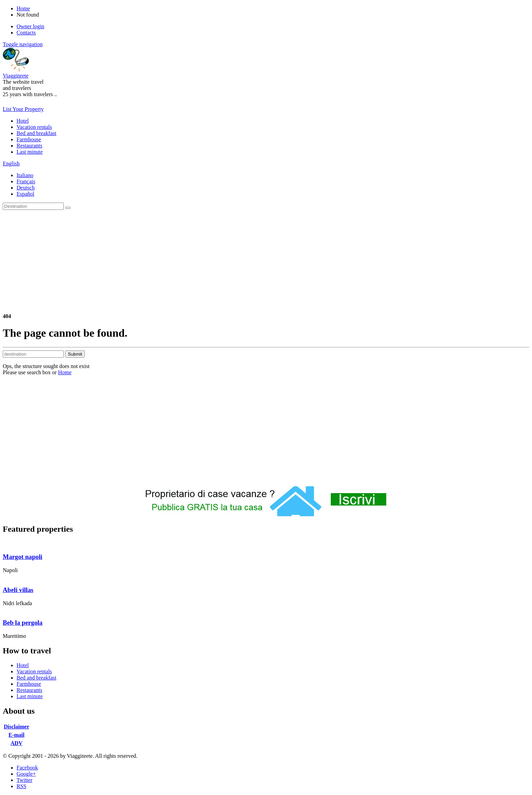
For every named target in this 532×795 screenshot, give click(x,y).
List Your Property (23, 109)
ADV (17, 743)
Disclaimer (17, 727)
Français (26, 181)
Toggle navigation (23, 44)
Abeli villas (18, 590)
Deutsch (25, 188)
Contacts (26, 33)
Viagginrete (16, 76)
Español (25, 194)
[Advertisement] (266, 262)
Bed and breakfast (37, 133)
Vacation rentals (34, 127)
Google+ (26, 774)
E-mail (17, 735)
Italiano (25, 175)
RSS (21, 786)
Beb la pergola (23, 623)
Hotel (23, 121)
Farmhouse (29, 139)
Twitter (24, 780)
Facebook (27, 768)
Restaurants (29, 146)
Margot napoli (23, 557)
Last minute (30, 152)
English (11, 164)
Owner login (30, 26)
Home (65, 372)
